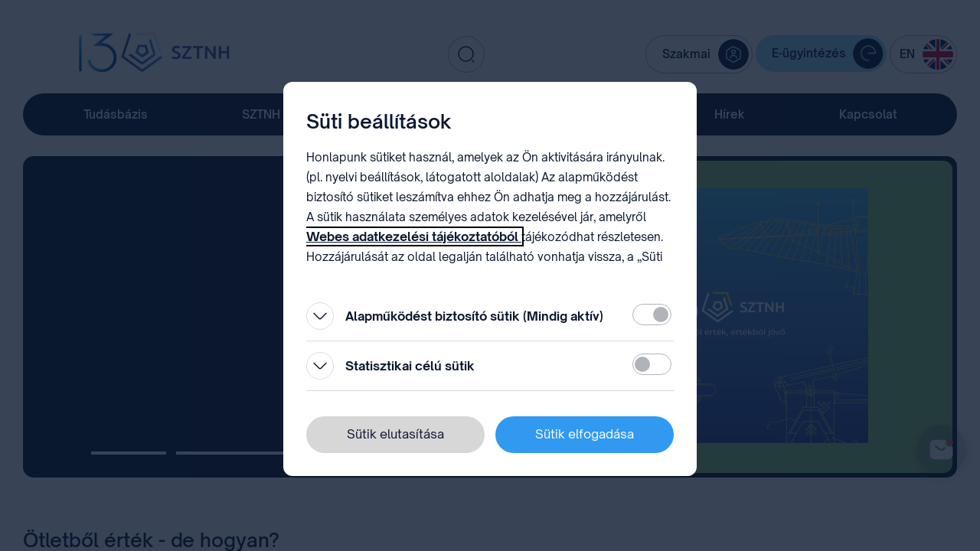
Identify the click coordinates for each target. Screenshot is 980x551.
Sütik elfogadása (585, 434)
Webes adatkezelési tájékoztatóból (414, 236)
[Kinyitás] (320, 316)
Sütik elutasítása (395, 434)
